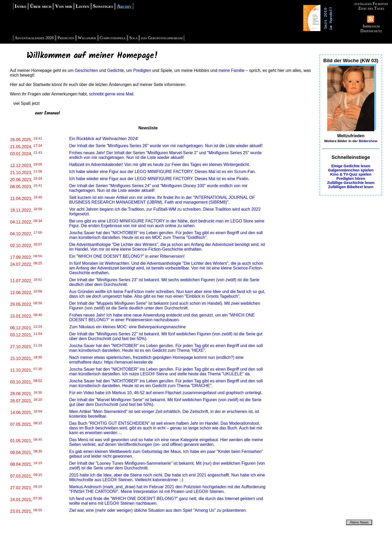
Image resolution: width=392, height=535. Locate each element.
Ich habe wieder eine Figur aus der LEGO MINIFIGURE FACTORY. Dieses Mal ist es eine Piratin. (159, 179)
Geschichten (86, 70)
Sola (133, 38)
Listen (83, 6)
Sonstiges (103, 6)
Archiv (124, 6)
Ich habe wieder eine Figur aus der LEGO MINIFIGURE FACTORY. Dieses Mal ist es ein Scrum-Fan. (163, 172)
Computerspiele (113, 38)
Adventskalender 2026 (34, 38)
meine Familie (232, 70)
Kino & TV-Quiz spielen (351, 174)
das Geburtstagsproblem (162, 38)
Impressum (371, 26)
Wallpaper (87, 38)
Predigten (66, 38)
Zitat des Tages (371, 8)
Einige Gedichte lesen (351, 166)
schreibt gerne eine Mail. (112, 94)
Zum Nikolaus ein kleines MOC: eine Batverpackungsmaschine (127, 327)
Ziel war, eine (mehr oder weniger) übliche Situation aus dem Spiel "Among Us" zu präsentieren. (158, 510)
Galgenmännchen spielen (351, 170)
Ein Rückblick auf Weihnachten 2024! (104, 139)
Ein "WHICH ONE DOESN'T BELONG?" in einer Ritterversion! (127, 256)
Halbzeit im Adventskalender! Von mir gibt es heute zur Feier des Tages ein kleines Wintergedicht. (160, 165)
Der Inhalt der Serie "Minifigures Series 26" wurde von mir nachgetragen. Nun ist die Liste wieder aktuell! (166, 146)
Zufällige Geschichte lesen (351, 183)
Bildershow (368, 141)
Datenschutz (371, 31)
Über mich (41, 6)
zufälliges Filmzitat (371, 4)
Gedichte (115, 70)
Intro (21, 6)
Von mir (64, 6)
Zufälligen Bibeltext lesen (351, 187)
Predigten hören (351, 179)
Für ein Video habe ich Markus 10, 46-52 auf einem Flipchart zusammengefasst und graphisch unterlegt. (166, 393)
